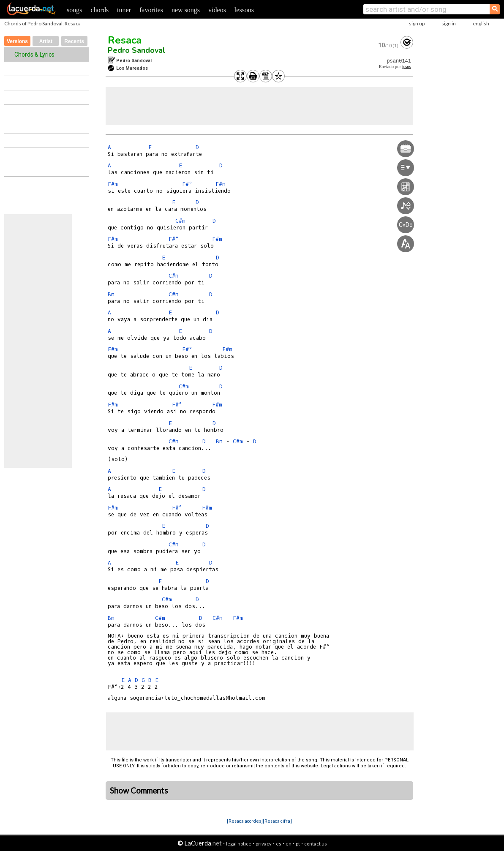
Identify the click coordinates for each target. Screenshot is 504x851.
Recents (74, 41)
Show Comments (139, 791)
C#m (180, 221)
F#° (187, 184)
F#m (113, 184)
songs (74, 10)
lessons (244, 10)
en (289, 844)
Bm (111, 294)
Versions (17, 41)
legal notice (239, 844)
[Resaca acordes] (245, 821)
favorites (151, 10)
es (279, 844)
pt (298, 844)
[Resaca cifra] (277, 821)
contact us (316, 844)
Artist (46, 41)
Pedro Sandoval (136, 50)
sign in (449, 23)
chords (99, 10)
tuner (124, 10)
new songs (186, 10)
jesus (407, 67)
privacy (264, 844)
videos (217, 10)
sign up (417, 23)
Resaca (125, 40)
